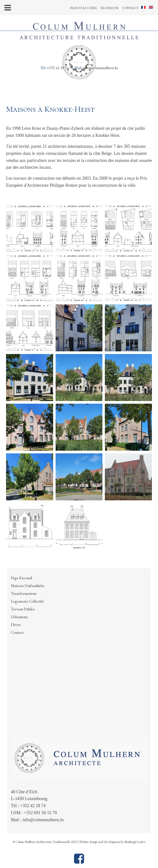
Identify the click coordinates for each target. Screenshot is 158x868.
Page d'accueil (84, 8)
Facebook (110, 8)
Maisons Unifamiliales (28, 586)
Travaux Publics (23, 609)
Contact (130, 8)
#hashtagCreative (135, 842)
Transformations (24, 593)
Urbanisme (19, 617)
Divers (16, 625)
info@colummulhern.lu (100, 68)
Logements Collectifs (27, 601)
